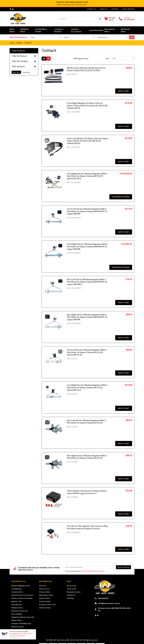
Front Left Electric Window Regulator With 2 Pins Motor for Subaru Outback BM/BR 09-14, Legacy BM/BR (87, 211)
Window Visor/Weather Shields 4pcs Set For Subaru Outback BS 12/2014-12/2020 (86, 69)
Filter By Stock (24, 66)
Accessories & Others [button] (41, 30)
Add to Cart (124, 91)
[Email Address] (90, 567)
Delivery (115, 9)
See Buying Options (121, 197)
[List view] (48, 59)
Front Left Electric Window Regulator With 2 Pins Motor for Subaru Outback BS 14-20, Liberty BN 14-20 (87, 352)
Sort (107, 58)
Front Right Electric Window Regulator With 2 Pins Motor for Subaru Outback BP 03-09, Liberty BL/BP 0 (87, 176)
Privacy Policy (100, 571)
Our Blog (70, 598)
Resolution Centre (74, 592)
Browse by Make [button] (126, 30)
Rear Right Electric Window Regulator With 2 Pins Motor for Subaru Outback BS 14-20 (87, 457)
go (132, 37)
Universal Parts (25, 30)
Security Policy (45, 601)
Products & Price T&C (48, 604)
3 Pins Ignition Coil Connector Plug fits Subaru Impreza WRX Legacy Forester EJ (87, 492)
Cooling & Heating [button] (59, 30)
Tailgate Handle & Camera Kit (23, 617)
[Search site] (100, 19)
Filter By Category (24, 61)
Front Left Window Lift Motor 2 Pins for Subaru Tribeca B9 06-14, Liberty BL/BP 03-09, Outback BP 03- (88, 141)
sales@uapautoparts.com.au (109, 603)
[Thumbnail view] (44, 59)
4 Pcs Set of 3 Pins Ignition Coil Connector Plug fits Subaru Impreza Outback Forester (87, 527)
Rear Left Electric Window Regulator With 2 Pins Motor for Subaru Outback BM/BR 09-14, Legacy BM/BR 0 (87, 282)
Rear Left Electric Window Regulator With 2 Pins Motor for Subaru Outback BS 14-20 (86, 422)
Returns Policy (45, 598)
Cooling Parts (17, 589)
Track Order (72, 589)
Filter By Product (24, 56)
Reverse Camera (18, 627)
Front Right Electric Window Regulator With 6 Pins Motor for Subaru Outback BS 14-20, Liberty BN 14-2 (87, 387)
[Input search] (79, 19)
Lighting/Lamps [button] (96, 30)
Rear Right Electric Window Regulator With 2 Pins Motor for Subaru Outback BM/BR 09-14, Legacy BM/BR (87, 317)
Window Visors (17, 608)
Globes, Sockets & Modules (22, 598)
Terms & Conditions (88, 571)
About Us (104, 9)
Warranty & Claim (46, 595)
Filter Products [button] (19, 51)
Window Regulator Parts (21, 586)
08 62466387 (129, 19)
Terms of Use (44, 589)
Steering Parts (17, 604)
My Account (71, 586)
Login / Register (128, 9)
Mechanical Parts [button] (110, 30)
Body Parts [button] (12, 30)
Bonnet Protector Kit (19, 611)
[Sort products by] (123, 58)
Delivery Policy (45, 608)
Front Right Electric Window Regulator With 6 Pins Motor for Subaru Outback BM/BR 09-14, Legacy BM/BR (87, 246)
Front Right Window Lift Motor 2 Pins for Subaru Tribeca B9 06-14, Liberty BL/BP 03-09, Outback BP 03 (87, 105)
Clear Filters (26, 72)
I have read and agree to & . (84, 571)
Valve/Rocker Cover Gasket (22, 595)
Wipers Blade (16, 620)
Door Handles (17, 614)
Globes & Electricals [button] (76, 30)
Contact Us (92, 9)
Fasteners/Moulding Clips (21, 623)
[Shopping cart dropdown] (110, 19)
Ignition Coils (16, 601)
